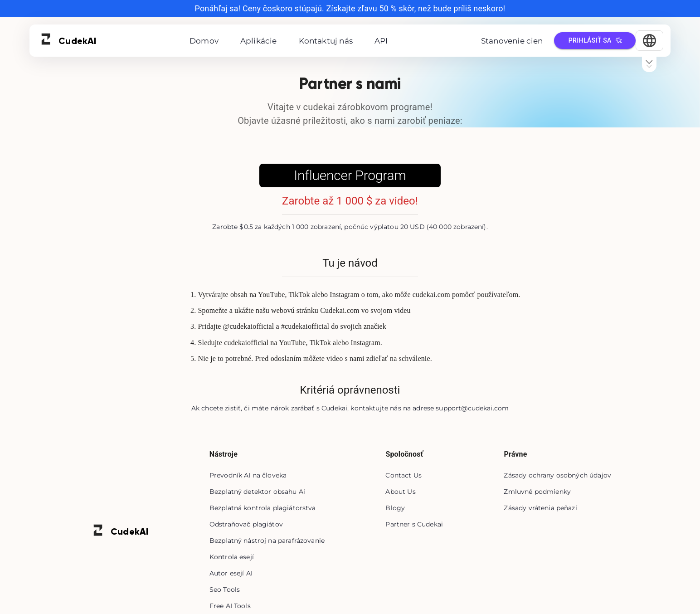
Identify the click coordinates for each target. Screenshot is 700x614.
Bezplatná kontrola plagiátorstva (263, 508)
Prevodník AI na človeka (248, 475)
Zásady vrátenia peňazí (540, 508)
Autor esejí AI (231, 573)
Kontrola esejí (232, 557)
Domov (204, 41)
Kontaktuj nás (326, 41)
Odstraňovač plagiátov (246, 524)
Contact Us (403, 475)
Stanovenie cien (512, 41)
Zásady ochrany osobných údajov (557, 475)
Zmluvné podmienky (537, 492)
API (381, 41)
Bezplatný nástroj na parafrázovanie (267, 541)
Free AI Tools (230, 606)
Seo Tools (225, 590)
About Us (400, 492)
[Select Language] (649, 41)
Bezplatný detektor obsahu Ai (257, 492)
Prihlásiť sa (595, 41)
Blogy (395, 508)
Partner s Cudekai (414, 524)
